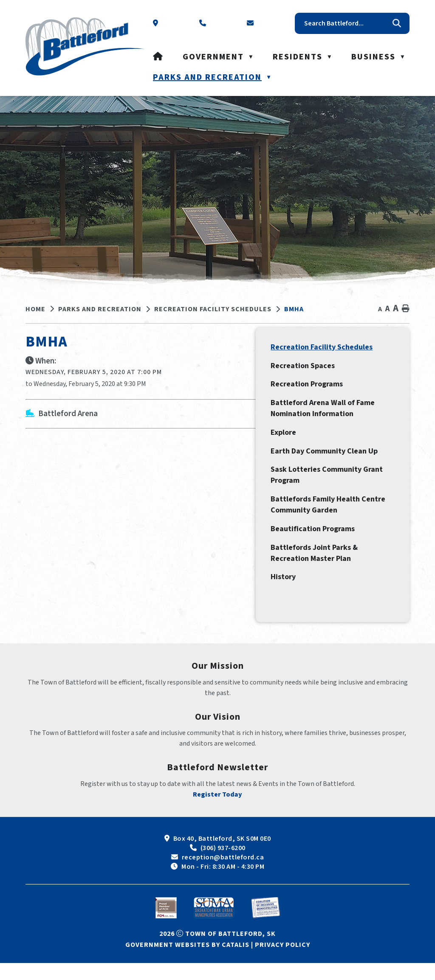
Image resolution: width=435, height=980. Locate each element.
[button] (397, 23)
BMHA (294, 309)
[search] (346, 23)
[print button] (406, 309)
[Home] (158, 57)
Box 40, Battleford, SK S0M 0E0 (222, 856)
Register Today (217, 811)
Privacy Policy (282, 962)
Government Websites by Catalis (187, 962)
